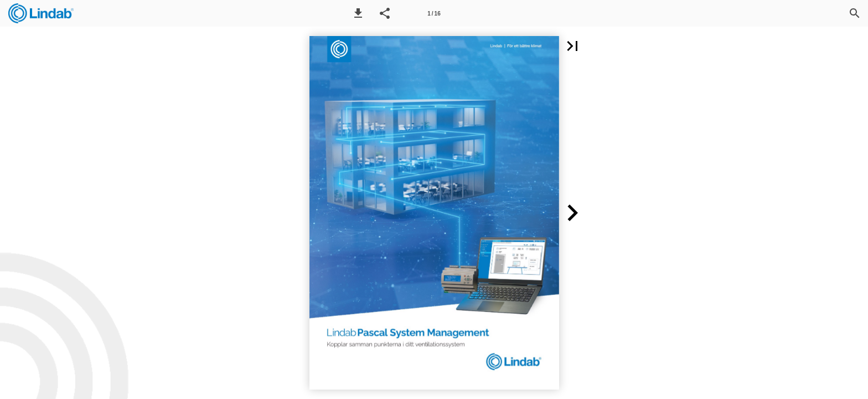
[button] (358, 13)
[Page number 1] (434, 13)
